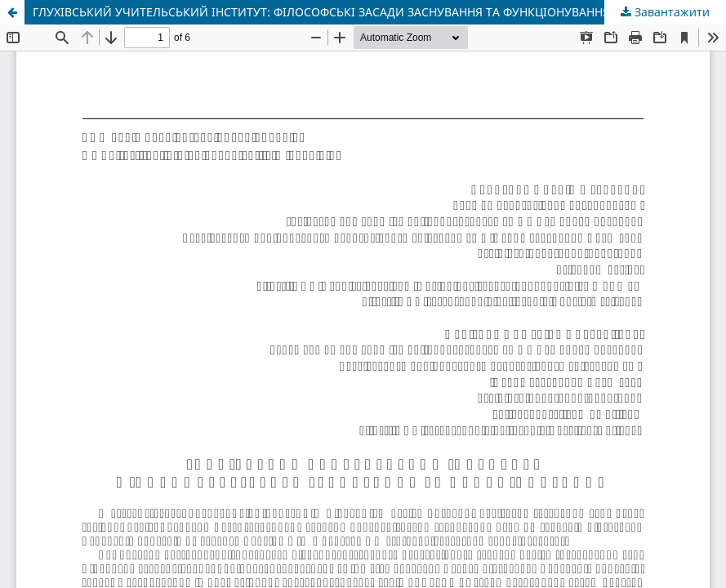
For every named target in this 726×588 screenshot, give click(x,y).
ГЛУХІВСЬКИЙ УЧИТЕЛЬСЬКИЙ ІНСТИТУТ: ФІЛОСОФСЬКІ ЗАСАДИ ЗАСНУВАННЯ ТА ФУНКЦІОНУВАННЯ (321, 12)
